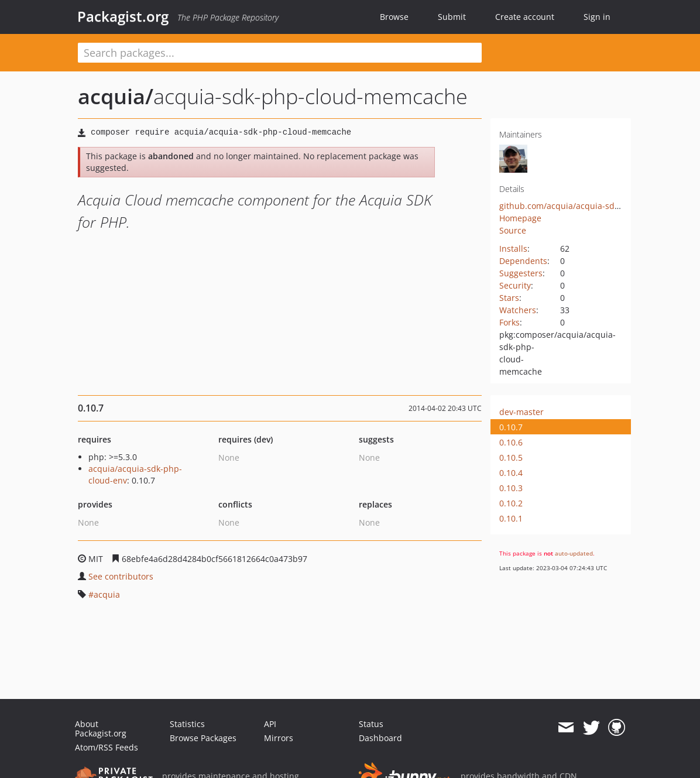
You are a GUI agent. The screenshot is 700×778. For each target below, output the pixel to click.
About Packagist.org (101, 729)
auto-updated (574, 553)
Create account (525, 17)
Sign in (597, 17)
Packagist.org (123, 16)
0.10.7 (511, 427)
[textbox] (280, 53)
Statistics (187, 724)
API (270, 724)
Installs (513, 249)
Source (513, 230)
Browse (394, 17)
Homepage (520, 218)
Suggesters (521, 273)
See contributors (121, 576)
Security (515, 285)
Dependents (523, 261)
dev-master (521, 412)
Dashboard (380, 738)
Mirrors (279, 738)
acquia (107, 594)
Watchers (518, 310)
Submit (452, 17)
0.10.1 (511, 518)
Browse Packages (203, 738)
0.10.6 (511, 442)
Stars (509, 298)
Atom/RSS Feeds (107, 747)
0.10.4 (511, 473)
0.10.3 (511, 488)
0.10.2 (511, 503)
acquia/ (116, 96)
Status (371, 724)
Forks (509, 322)
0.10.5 (511, 457)
